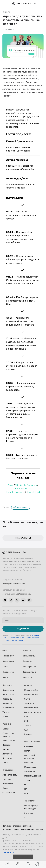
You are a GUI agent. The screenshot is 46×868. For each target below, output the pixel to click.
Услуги (27, 699)
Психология (8, 784)
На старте (7, 685)
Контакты (28, 677)
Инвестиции (8, 708)
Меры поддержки (33, 776)
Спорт (5, 788)
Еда (26, 730)
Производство (31, 694)
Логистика (7, 754)
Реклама (7, 749)
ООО (26, 785)
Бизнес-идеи (8, 690)
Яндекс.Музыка (22, 489)
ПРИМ (5, 677)
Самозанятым (29, 672)
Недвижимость (31, 708)
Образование (9, 792)
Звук (11, 486)
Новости (27, 650)
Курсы (5, 667)
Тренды (6, 712)
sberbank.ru (8, 852)
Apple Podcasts (28, 486)
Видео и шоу (8, 661)
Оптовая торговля (33, 712)
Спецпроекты (29, 656)
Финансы (29, 746)
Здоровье (7, 779)
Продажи (7, 745)
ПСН (26, 793)
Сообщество (8, 672)
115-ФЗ (28, 780)
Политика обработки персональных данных (23, 829)
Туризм (28, 725)
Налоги (28, 751)
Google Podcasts (15, 492)
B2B (26, 716)
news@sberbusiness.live (14, 583)
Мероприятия (29, 667)
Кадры (6, 729)
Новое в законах (32, 741)
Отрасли (28, 685)
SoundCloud (33, 492)
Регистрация (8, 694)
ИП (26, 789)
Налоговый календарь (30, 757)
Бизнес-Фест (8, 656)
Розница (28, 734)
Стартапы (29, 813)
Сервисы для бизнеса (8, 735)
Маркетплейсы (31, 690)
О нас (5, 650)
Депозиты (7, 758)
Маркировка (30, 767)
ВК (16, 486)
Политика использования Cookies (18, 826)
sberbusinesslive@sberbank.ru (17, 594)
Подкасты (6, 12)
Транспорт (29, 703)
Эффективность (10, 775)
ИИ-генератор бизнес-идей (31, 807)
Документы (30, 771)
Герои (5, 716)
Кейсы (5, 763)
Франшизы (7, 699)
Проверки (29, 763)
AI (25, 817)
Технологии (30, 801)
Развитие (7, 724)
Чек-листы (7, 703)
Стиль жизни (8, 770)
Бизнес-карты (9, 741)
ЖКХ (26, 721)
